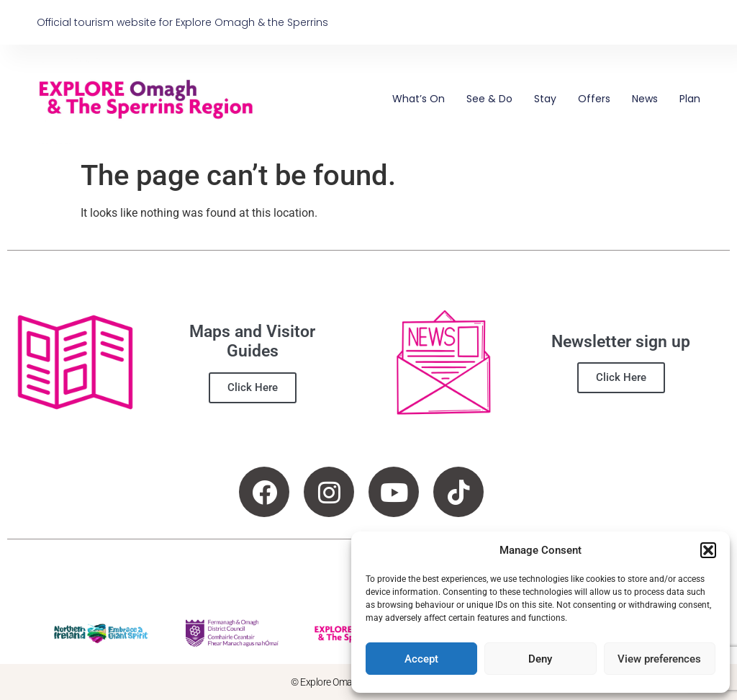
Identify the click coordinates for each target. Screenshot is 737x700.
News (645, 99)
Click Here (253, 387)
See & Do (489, 99)
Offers (594, 99)
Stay (545, 99)
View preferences (659, 659)
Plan (690, 99)
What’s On (419, 99)
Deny (540, 659)
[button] (708, 550)
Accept (421, 659)
